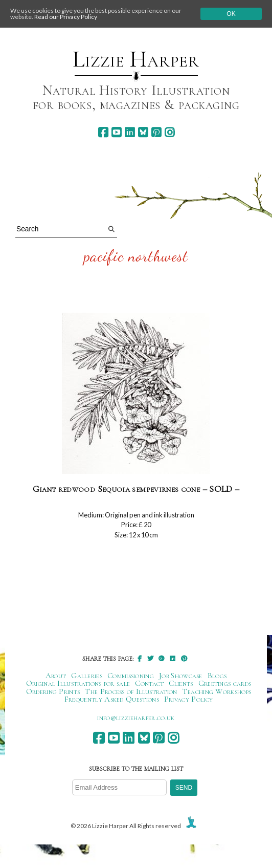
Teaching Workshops (217, 691)
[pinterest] (156, 132)
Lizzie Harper (136, 59)
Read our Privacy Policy (66, 17)
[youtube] (116, 132)
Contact (149, 683)
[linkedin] (130, 132)
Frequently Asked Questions (112, 699)
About (56, 676)
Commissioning (131, 676)
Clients (181, 683)
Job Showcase (181, 676)
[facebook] (103, 132)
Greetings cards (225, 683)
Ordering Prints (53, 691)
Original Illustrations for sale (78, 683)
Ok (231, 14)
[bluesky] (143, 132)
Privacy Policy (188, 699)
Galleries (87, 676)
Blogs (217, 676)
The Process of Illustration (131, 691)
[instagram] (169, 132)
